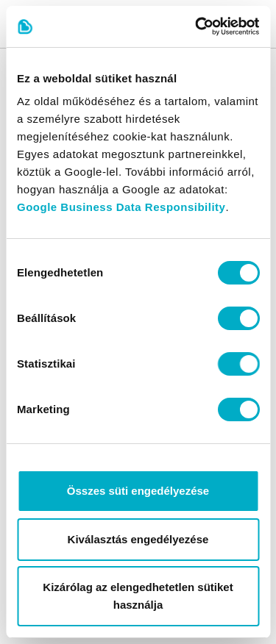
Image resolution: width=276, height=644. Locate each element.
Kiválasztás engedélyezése (138, 539)
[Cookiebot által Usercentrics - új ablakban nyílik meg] (197, 26)
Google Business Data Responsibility (121, 207)
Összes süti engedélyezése (138, 491)
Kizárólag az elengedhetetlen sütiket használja (138, 596)
